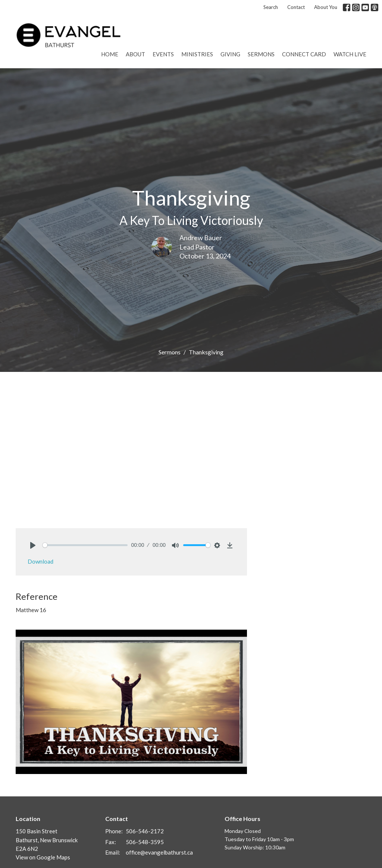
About (135, 54)
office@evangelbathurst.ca (159, 852)
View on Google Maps (43, 857)
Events (163, 54)
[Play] (33, 545)
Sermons (261, 54)
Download (40, 561)
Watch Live (350, 54)
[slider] (85, 545)
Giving (230, 54)
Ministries (197, 54)
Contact (296, 7)
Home (110, 54)
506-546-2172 (145, 831)
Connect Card (304, 54)
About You (326, 7)
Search (271, 7)
